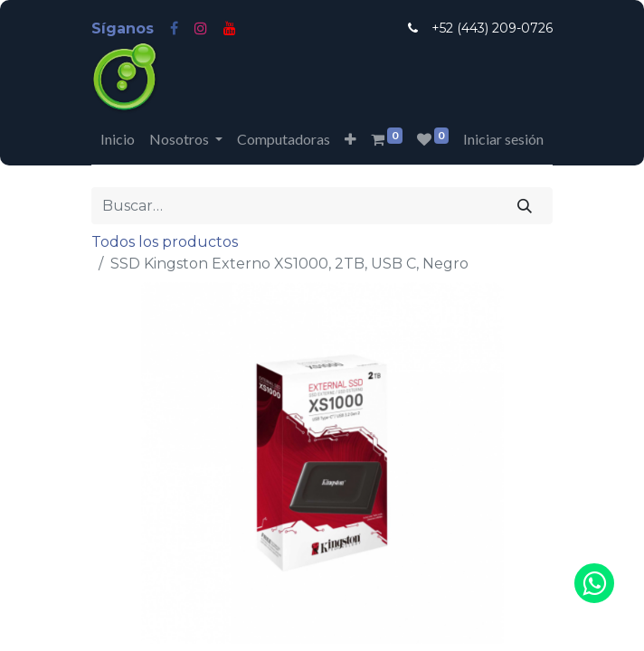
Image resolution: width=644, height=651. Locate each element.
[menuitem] (118, 139)
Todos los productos (165, 242)
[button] (350, 139)
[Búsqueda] (525, 205)
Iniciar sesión (503, 139)
